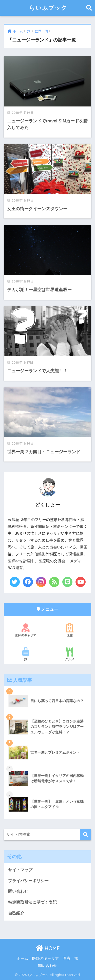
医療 (70, 630)
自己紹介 (16, 913)
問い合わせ (18, 891)
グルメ (70, 654)
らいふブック (48, 8)
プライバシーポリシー (28, 881)
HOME (48, 948)
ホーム (22, 959)
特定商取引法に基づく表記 (32, 902)
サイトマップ (20, 870)
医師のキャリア (26, 630)
